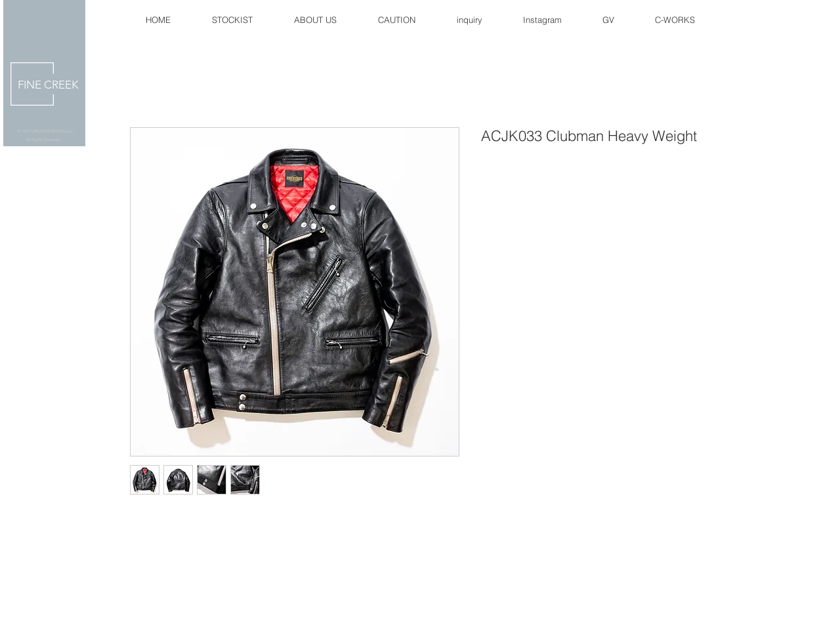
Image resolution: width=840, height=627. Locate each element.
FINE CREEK (48, 85)
